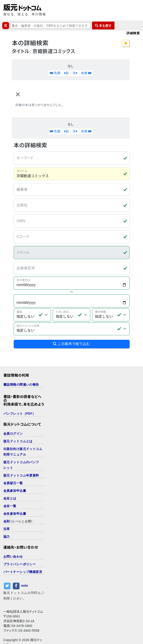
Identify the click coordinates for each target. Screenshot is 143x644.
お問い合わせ (13, 542)
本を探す (103, 26)
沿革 (7, 515)
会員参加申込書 (15, 477)
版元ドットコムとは (18, 427)
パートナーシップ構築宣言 (23, 558)
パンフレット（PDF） (19, 399)
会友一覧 (10, 492)
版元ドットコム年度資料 (21, 461)
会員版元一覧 (13, 469)
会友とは (10, 484)
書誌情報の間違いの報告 (21, 370)
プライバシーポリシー (20, 550)
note (25, 572)
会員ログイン (13, 419)
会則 (7, 507)
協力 (7, 522)
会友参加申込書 (15, 500)
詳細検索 (133, 33)
